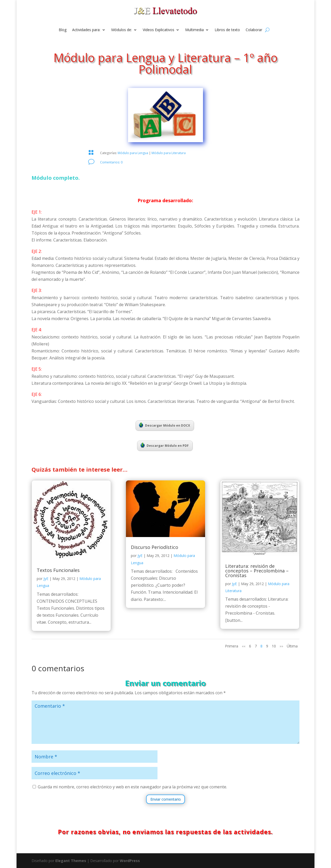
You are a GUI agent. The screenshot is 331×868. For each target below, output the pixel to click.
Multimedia (194, 30)
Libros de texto (227, 30)
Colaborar (254, 30)
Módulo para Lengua (133, 153)
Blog (63, 30)
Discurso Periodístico (155, 547)
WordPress (130, 861)
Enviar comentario (165, 799)
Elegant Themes (71, 861)
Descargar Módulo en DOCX (164, 425)
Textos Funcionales (58, 570)
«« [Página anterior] (244, 646)
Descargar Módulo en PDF (165, 445)
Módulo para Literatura (169, 153)
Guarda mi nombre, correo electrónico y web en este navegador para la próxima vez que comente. (132, 787)
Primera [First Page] (232, 646)
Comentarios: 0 (111, 162)
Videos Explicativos (159, 30)
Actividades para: (86, 30)
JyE (46, 579)
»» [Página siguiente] (281, 646)
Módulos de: (122, 30)
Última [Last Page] (292, 646)
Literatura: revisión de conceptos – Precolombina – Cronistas (257, 571)
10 (274, 646)
